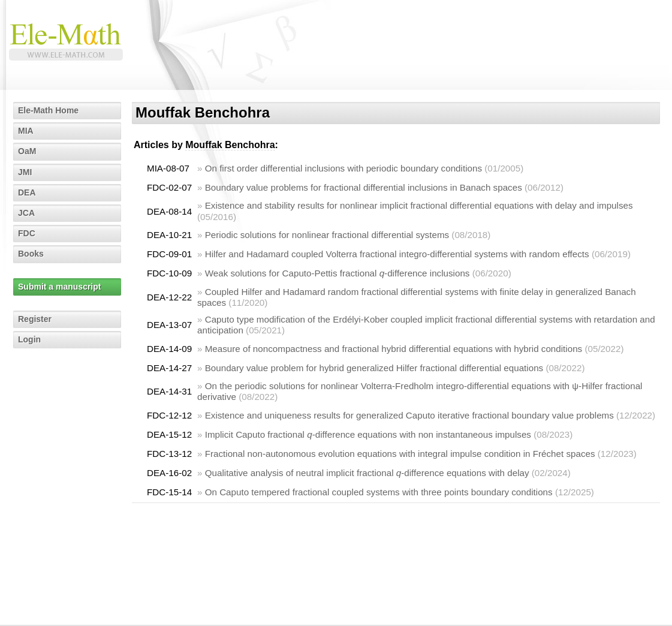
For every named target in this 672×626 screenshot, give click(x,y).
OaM (27, 151)
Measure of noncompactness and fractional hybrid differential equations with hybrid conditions (394, 349)
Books (31, 254)
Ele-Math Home (48, 110)
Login (29, 339)
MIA (26, 131)
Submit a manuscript (59, 287)
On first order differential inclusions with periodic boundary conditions (343, 168)
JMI (25, 172)
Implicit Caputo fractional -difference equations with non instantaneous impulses (368, 434)
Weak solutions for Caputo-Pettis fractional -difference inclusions (337, 273)
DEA (27, 192)
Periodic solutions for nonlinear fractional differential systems (327, 235)
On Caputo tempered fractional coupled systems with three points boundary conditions (379, 492)
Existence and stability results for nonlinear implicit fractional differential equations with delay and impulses (419, 205)
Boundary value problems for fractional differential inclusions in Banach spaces (364, 187)
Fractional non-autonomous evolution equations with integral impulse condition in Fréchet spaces (400, 454)
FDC (27, 233)
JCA (26, 213)
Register (35, 319)
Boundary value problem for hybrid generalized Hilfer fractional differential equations (374, 368)
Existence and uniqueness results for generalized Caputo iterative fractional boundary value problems (409, 415)
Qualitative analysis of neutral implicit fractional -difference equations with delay (367, 473)
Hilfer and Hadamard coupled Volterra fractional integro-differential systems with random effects (397, 254)
